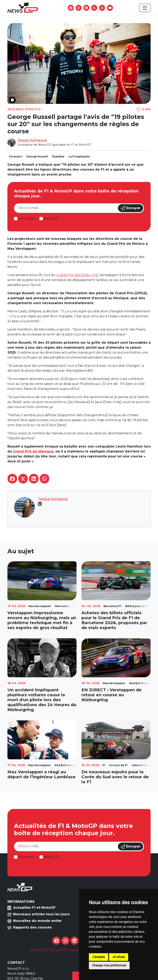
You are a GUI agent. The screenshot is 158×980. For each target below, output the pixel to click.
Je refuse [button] (119, 957)
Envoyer (131, 208)
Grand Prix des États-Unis (77, 275)
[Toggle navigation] (145, 8)
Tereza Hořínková (32, 140)
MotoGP (51, 219)
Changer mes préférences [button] (109, 965)
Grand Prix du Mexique (33, 451)
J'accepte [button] (99, 957)
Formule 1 (27, 219)
